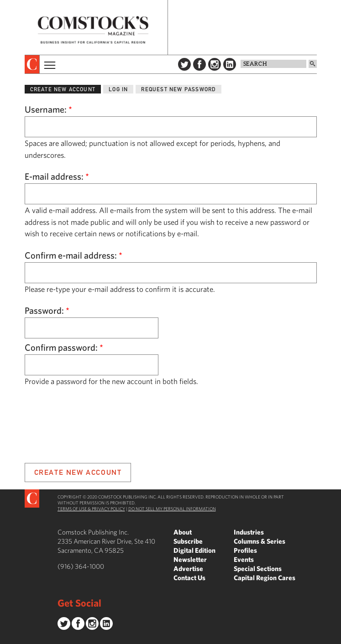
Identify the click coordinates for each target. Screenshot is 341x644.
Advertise (188, 569)
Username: (48, 109)
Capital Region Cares (265, 578)
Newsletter (190, 559)
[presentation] (32, 64)
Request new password (178, 89)
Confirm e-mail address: (73, 255)
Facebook (199, 64)
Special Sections (258, 569)
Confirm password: (64, 347)
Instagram (215, 64)
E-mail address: (57, 176)
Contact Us (189, 578)
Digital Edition (194, 550)
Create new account (63, 89)
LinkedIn (230, 64)
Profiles (245, 550)
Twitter (184, 64)
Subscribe (188, 541)
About (183, 532)
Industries (249, 532)
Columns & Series (260, 541)
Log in (118, 89)
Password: (47, 310)
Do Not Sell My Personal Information (172, 509)
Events (244, 559)
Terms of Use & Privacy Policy (91, 509)
